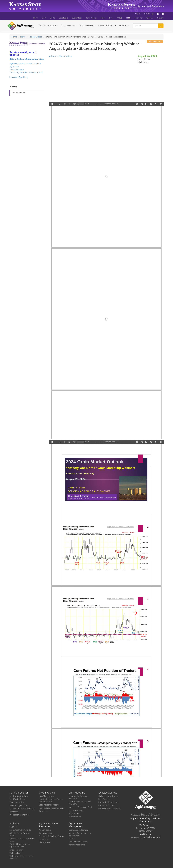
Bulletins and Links (106, 806)
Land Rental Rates (17, 799)
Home (35, 18)
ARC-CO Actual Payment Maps (20, 834)
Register (147, 14)
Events (52, 18)
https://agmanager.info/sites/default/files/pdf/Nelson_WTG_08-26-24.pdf (106, 270)
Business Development (79, 830)
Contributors (63, 18)
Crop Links (44, 811)
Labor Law (44, 839)
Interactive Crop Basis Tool (80, 807)
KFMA (129, 18)
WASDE (119, 18)
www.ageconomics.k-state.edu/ (146, 837)
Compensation (45, 833)
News (111, 18)
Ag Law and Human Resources (49, 825)
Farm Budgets (92, 18)
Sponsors (160, 18)
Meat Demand (104, 799)
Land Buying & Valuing (19, 796)
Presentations (75, 817)
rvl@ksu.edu (146, 834)
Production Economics (19, 815)
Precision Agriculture (18, 806)
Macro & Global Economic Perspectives (80, 834)
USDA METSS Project (78, 842)
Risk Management (47, 796)
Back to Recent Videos (61, 56)
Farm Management (48, 25)
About (44, 18)
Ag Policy (124, 25)
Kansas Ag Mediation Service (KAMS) (26, 73)
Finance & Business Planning (22, 809)
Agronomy (14, 67)
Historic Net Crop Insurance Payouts (21, 857)
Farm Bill (13, 827)
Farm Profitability (17, 802)
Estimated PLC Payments (20, 830)
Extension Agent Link (19, 77)
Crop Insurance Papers (49, 805)
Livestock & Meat (107, 25)
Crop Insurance (69, 25)
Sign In (138, 14)
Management (45, 842)
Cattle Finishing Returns (108, 796)
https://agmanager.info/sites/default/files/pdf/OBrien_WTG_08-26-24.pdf (106, 609)
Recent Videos (35, 37)
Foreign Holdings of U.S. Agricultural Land (20, 845)
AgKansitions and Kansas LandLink (25, 64)
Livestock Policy (16, 850)
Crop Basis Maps (76, 810)
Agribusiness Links (77, 845)
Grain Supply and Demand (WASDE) (80, 803)
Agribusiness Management (76, 825)
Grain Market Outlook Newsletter (78, 797)
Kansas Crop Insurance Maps (52, 808)
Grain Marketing (87, 25)
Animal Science (17, 70)
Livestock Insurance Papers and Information (51, 800)
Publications (74, 813)
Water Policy (15, 853)
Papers (72, 839)
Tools (103, 18)
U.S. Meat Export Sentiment (110, 809)
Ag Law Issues (45, 830)
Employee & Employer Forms (51, 836)
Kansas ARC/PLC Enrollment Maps (22, 840)
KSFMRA (149, 18)
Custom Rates (77, 18)
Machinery (14, 812)
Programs (138, 18)
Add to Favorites (155, 41)
